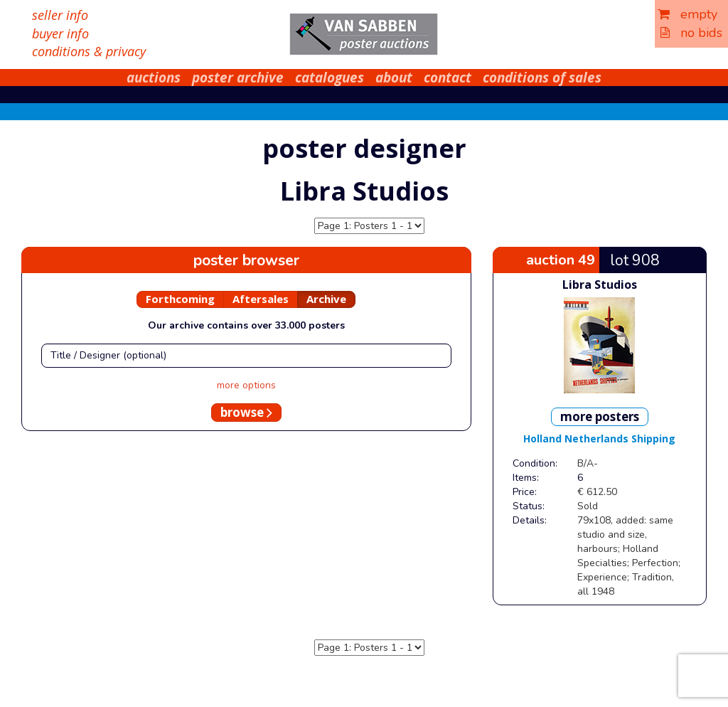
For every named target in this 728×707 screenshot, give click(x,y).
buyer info (60, 33)
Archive (326, 299)
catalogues (330, 78)
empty (687, 14)
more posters (600, 416)
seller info (60, 15)
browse (246, 412)
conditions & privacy (89, 51)
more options (246, 385)
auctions (154, 78)
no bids (691, 33)
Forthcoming (180, 299)
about (394, 78)
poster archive (238, 78)
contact (448, 78)
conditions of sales (542, 78)
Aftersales (261, 299)
